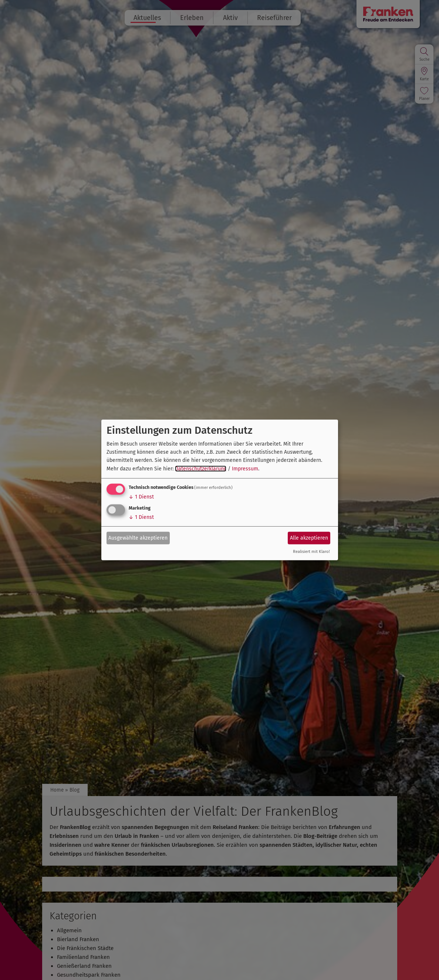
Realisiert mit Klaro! (311, 552)
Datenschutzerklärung (201, 469)
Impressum (245, 469)
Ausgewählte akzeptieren (138, 538)
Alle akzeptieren (309, 538)
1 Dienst (141, 497)
